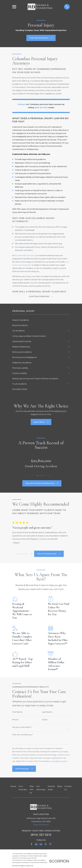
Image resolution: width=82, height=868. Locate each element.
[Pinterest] (50, 845)
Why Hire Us (32, 790)
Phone (15, 720)
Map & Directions (41, 825)
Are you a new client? (22, 728)
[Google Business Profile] (36, 845)
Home (13, 787)
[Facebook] (32, 845)
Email (45, 720)
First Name (17, 713)
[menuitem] (41, 321)
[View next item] (51, 476)
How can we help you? (23, 735)
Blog (60, 787)
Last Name (47, 713)
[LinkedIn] (41, 845)
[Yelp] (46, 845)
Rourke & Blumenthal (25, 255)
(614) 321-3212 (41, 835)
